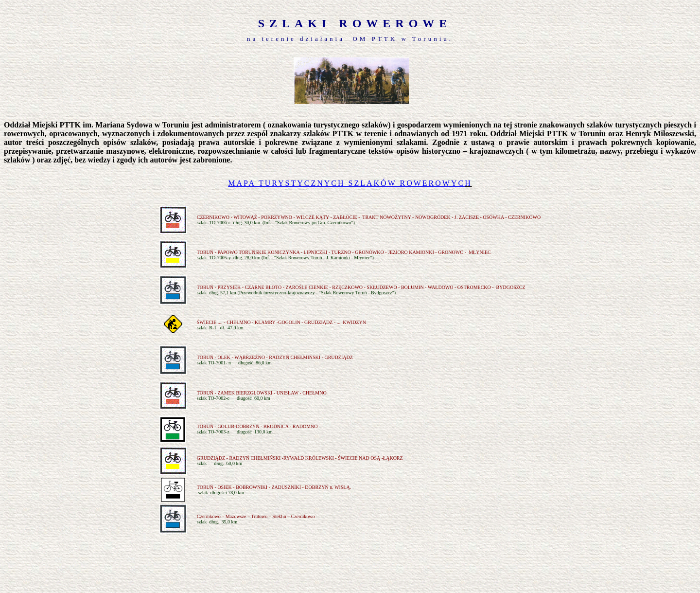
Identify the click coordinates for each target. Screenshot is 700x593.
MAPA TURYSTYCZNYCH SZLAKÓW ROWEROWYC (346, 183)
